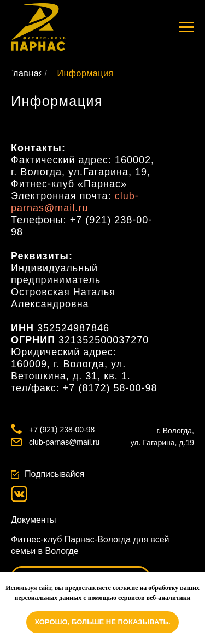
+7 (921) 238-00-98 (62, 430)
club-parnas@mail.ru (64, 442)
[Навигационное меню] (186, 27)
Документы (33, 520)
